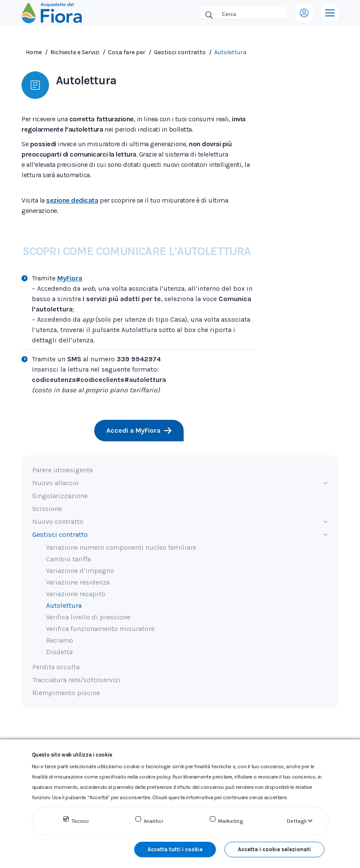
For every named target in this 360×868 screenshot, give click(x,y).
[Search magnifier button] (209, 15)
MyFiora (70, 278)
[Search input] (252, 13)
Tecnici (80, 821)
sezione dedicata (72, 200)
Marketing (231, 821)
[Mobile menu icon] (330, 13)
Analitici (153, 821)
